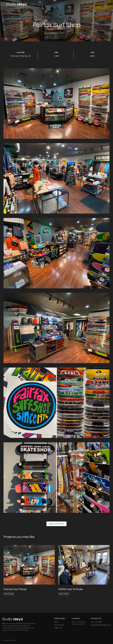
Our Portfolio (59, 625)
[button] (105, 4)
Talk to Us (58, 628)
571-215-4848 (96, 622)
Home (56, 622)
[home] (17, 4)
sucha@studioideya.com (101, 625)
